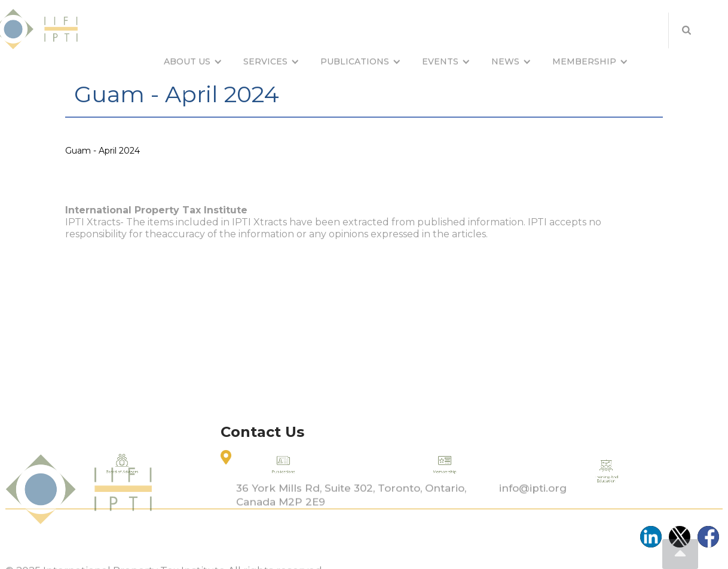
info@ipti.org (533, 509)
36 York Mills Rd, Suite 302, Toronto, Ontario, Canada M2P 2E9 (351, 516)
